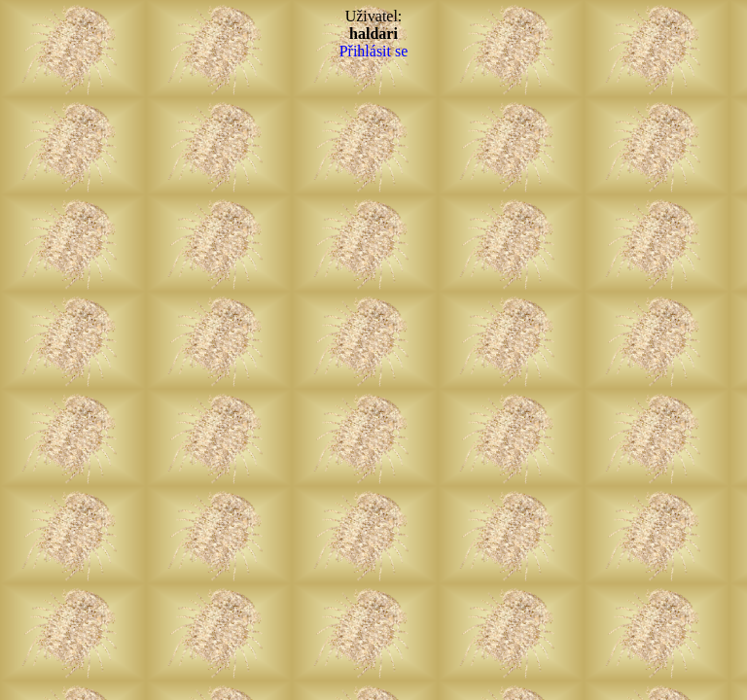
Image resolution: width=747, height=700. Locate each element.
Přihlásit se (374, 51)
